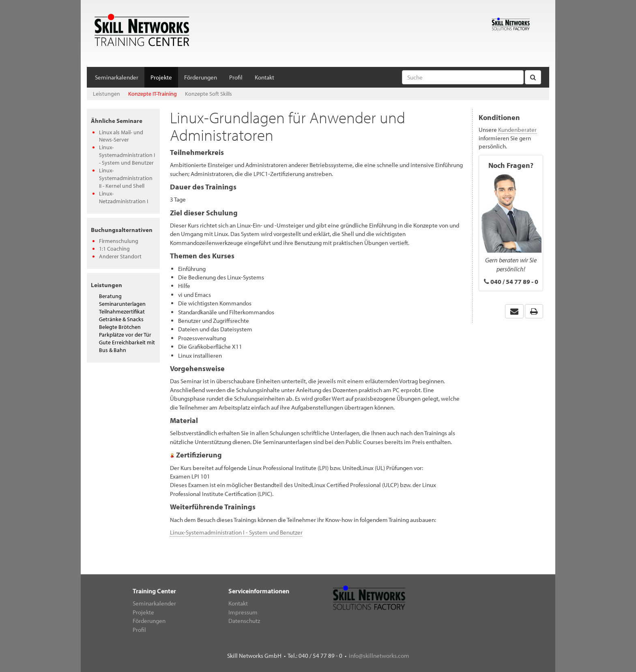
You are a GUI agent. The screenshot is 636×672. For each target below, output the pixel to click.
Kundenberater (517, 130)
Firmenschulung (119, 241)
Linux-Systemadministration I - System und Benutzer (127, 155)
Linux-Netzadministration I (124, 197)
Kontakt (264, 77)
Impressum (243, 612)
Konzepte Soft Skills (208, 94)
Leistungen (106, 94)
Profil (236, 77)
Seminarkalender (117, 77)
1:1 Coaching (114, 249)
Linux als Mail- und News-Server (121, 136)
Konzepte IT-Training (153, 94)
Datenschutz (244, 621)
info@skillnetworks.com (379, 656)
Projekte (161, 77)
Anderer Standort (120, 256)
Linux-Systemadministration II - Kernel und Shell (126, 178)
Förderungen (201, 77)
